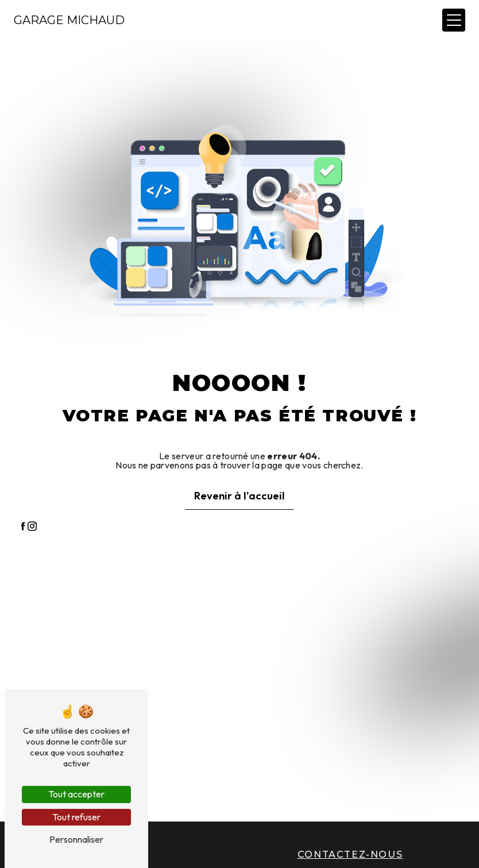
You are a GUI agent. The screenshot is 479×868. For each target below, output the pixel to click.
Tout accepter (76, 794)
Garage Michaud (69, 20)
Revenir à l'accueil (239, 496)
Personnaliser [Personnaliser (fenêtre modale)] (76, 839)
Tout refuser (76, 817)
